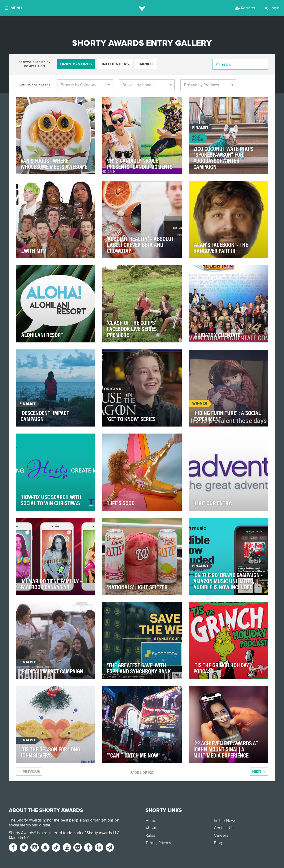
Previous (29, 772)
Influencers (115, 64)
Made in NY (19, 838)
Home (151, 821)
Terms (151, 843)
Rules (150, 835)
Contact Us (224, 828)
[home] (142, 8)
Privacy (165, 843)
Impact (146, 64)
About (151, 828)
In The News (225, 821)
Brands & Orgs (76, 64)
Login (272, 8)
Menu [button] (13, 8)
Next (259, 772)
